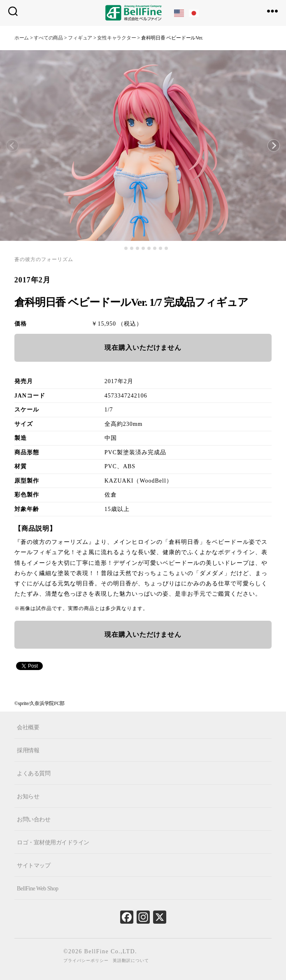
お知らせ (28, 796)
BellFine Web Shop (38, 888)
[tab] (120, 248)
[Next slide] (274, 146)
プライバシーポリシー (86, 960)
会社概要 (28, 727)
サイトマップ (34, 865)
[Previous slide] (12, 146)
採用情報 (28, 750)
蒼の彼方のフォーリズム (44, 259)
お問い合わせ (34, 819)
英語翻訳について (131, 960)
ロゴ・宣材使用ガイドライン (53, 842)
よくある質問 (34, 773)
